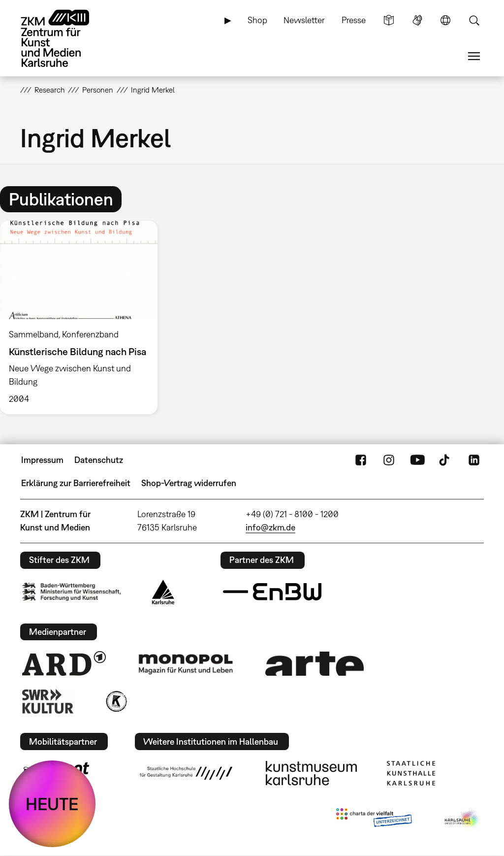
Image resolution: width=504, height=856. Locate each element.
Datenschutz (99, 460)
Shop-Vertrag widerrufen (189, 483)
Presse (354, 20)
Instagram (389, 460)
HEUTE (52, 804)
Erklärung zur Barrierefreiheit (76, 483)
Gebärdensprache (417, 20)
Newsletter (304, 20)
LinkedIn (474, 460)
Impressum (42, 460)
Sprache (445, 20)
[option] (83, 317)
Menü (474, 56)
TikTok (445, 460)
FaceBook (361, 460)
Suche (474, 20)
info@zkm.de (270, 527)
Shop (257, 20)
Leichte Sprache (389, 20)
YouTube (417, 460)
